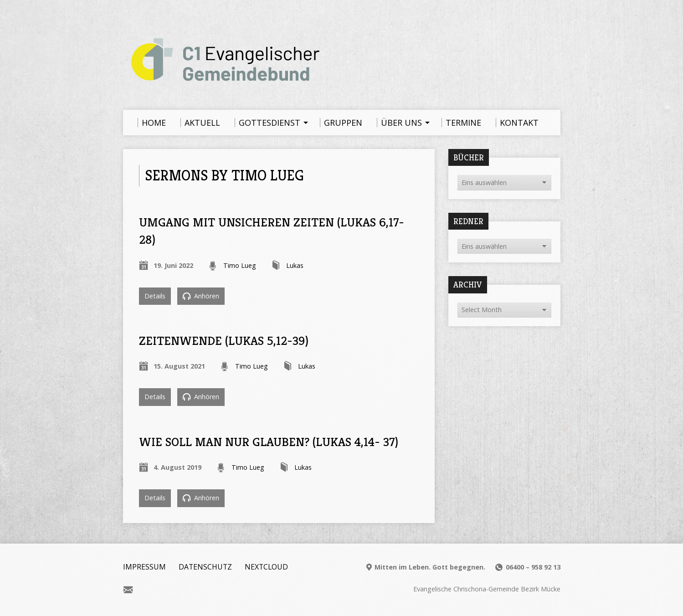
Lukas (295, 265)
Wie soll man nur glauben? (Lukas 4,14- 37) (269, 442)
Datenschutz (205, 567)
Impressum (144, 567)
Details (155, 296)
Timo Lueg (240, 265)
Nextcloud (266, 567)
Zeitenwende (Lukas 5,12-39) (224, 341)
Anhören (201, 296)
